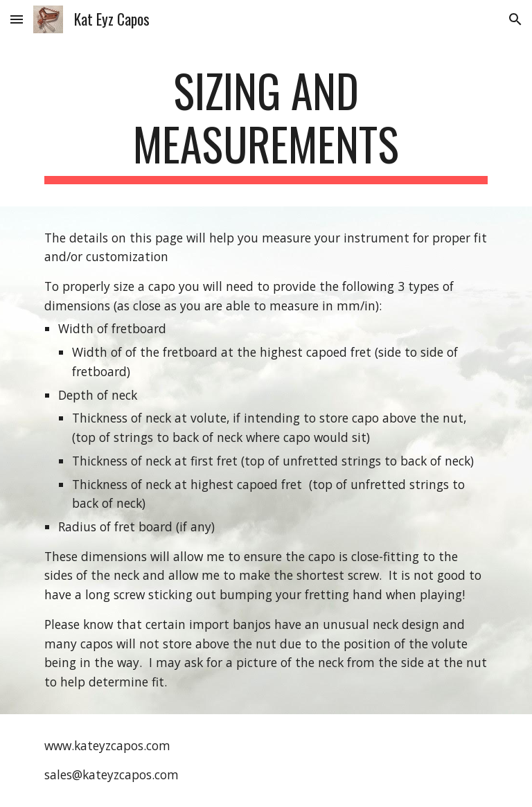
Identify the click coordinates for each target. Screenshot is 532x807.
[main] (266, 124)
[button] (17, 19)
